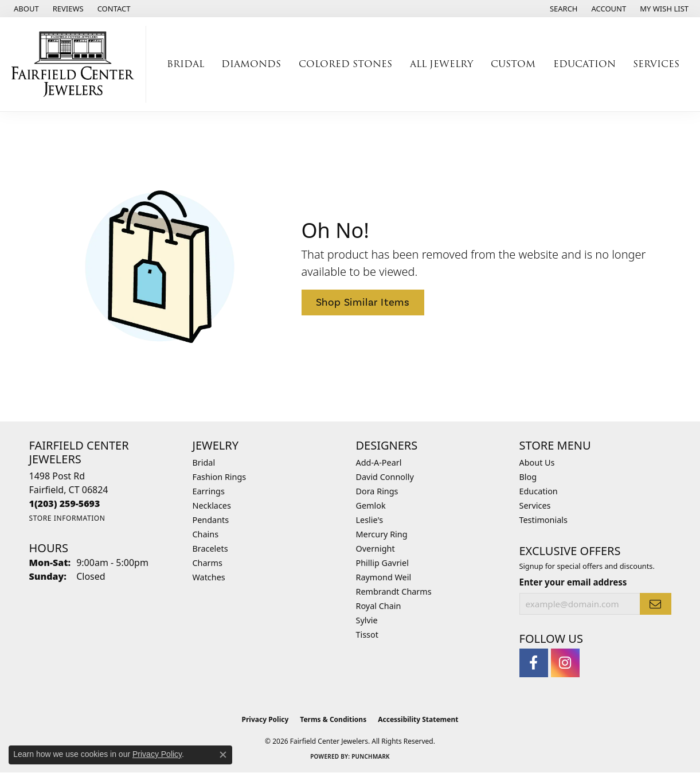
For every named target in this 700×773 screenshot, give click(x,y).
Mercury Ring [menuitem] (382, 534)
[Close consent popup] (223, 755)
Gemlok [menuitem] (371, 505)
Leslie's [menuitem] (370, 520)
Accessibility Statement (418, 719)
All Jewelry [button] (441, 64)
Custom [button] (513, 64)
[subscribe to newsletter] (655, 604)
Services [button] (656, 64)
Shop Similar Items (363, 302)
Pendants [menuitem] (211, 520)
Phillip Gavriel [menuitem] (382, 563)
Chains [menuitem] (206, 534)
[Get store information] (67, 518)
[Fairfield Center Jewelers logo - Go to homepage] (76, 64)
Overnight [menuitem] (376, 548)
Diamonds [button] (251, 64)
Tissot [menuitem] (367, 635)
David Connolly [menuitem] (385, 477)
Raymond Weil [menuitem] (384, 577)
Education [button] (584, 64)
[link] (25, 9)
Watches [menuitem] (209, 577)
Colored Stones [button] (345, 64)
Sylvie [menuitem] (367, 620)
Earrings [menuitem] (209, 491)
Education (539, 491)
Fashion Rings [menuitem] (220, 477)
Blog (528, 477)
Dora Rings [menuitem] (377, 491)
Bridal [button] (185, 64)
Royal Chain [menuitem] (379, 606)
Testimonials (543, 520)
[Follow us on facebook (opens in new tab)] (534, 663)
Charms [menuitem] (208, 563)
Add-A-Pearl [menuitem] (379, 462)
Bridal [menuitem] (204, 462)
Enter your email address (573, 582)
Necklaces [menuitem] (212, 505)
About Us (537, 462)
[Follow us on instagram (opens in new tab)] (565, 663)
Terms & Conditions (333, 719)
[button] (563, 9)
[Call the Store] (65, 503)
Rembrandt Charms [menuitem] (394, 592)
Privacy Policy (265, 719)
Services (535, 505)
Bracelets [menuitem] (210, 548)
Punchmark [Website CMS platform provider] (371, 756)
